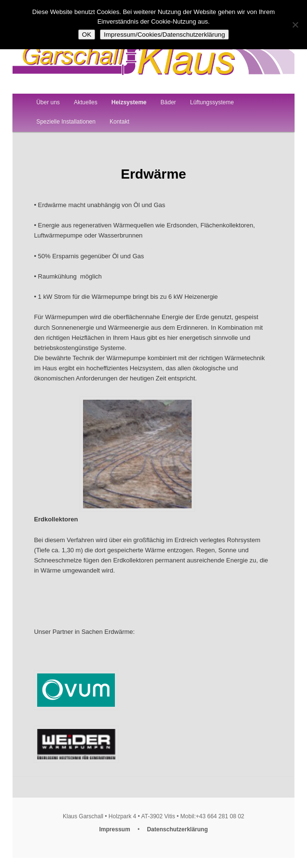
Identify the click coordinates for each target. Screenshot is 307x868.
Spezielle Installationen (66, 122)
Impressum (115, 829)
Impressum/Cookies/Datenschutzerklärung (164, 35)
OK (87, 35)
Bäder (168, 102)
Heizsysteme (129, 102)
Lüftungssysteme (212, 102)
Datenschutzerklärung (177, 829)
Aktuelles (86, 102)
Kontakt (119, 122)
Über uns (48, 102)
